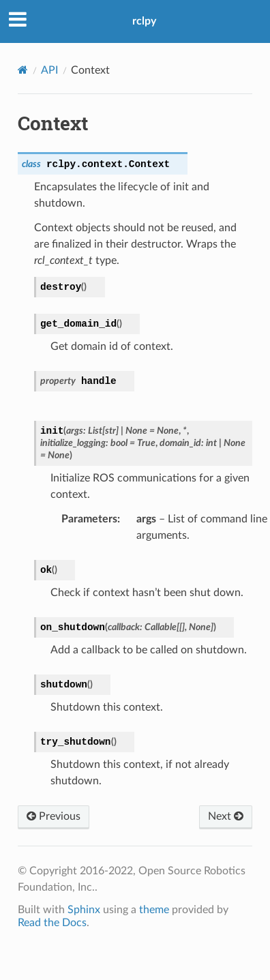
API (49, 70)
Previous (54, 816)
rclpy (144, 21)
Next (226, 816)
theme (154, 910)
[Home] (23, 70)
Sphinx (84, 910)
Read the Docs (52, 923)
